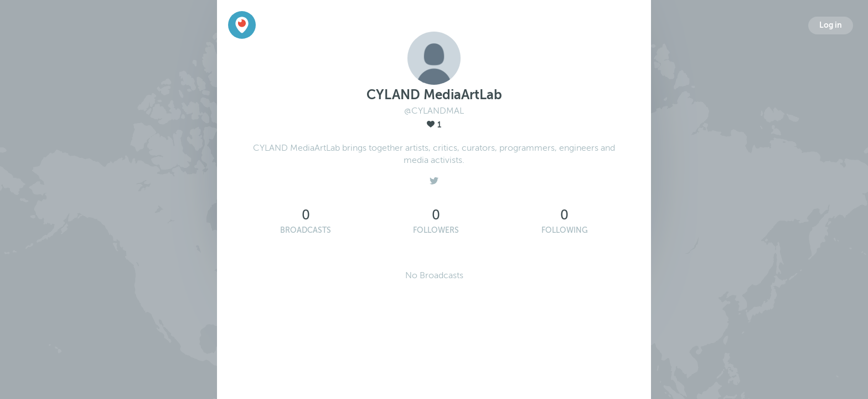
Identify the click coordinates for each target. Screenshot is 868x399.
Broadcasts (306, 230)
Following (565, 230)
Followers (436, 230)
